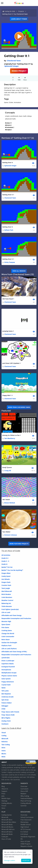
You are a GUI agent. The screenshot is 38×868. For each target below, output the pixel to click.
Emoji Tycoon (7, 467)
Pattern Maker (7, 703)
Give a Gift (24, 791)
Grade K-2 (5, 558)
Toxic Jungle (6, 588)
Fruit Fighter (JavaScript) (10, 609)
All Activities (6, 555)
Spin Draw (5, 700)
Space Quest (6, 624)
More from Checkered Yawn (19, 407)
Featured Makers (26, 798)
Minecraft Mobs (7, 824)
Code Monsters (7, 597)
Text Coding (6, 745)
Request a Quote (26, 846)
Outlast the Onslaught (9, 643)
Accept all (26, 860)
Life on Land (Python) (9, 649)
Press (3, 794)
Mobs (3, 757)
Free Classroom (26, 820)
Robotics (5, 742)
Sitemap (4, 801)
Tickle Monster (7, 606)
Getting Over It (8, 162)
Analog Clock (6, 721)
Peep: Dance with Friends (10, 712)
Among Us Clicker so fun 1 (12, 435)
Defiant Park (9, 230)
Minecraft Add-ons (8, 829)
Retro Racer (6, 639)
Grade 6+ (5, 564)
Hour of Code (6, 839)
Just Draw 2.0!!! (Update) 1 (11, 363)
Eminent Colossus (11, 535)
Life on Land (6, 612)
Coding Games (7, 815)
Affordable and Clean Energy (12, 615)
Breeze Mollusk (10, 503)
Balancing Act (6, 603)
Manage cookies (10, 860)
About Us (5, 789)
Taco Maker (6, 532)
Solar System (6, 679)
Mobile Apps (6, 798)
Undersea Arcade (7, 697)
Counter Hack (6, 585)
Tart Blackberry (10, 438)
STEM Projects (25, 844)
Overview (24, 786)
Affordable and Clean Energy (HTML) (14, 652)
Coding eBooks (7, 803)
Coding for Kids (10, 11)
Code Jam (5, 837)
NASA (3, 688)
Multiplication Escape (9, 673)
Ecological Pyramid (8, 667)
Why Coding (25, 796)
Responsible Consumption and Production (16, 618)
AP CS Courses (26, 829)
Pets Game (5, 627)
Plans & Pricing (26, 801)
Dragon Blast (6, 573)
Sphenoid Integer (12, 66)
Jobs (3, 796)
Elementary (25, 822)
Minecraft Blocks (7, 827)
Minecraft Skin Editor (9, 822)
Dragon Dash (6, 582)
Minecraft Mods (7, 834)
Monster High (6, 621)
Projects (21, 11)
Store (3, 808)
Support (4, 791)
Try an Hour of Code (11, 551)
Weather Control (7, 600)
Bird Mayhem (6, 694)
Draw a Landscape (8, 661)
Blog (3, 786)
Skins (3, 748)
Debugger (5, 706)
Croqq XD (8, 471)
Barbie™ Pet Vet (7, 567)
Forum (4, 806)
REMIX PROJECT (19, 71)
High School (25, 827)
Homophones (6, 670)
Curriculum (24, 789)
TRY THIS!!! (6, 500)
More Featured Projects (19, 544)
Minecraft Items (7, 832)
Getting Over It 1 (8, 195)
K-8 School (24, 834)
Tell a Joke (5, 691)
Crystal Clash (6, 685)
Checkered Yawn (14, 61)
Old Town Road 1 (8, 299)
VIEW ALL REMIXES (19, 271)
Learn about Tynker (19, 19)
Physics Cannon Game (9, 676)
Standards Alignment (28, 837)
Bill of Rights (6, 718)
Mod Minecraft (7, 591)
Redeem (23, 794)
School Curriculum (27, 817)
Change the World (8, 633)
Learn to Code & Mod (11, 728)
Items (4, 751)
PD (22, 839)
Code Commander (8, 636)
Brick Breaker (6, 594)
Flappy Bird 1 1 (7, 395)
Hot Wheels (6, 579)
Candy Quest (6, 576)
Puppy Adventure (8, 682)
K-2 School (24, 832)
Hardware (5, 724)
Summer (24, 806)
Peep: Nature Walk (8, 715)
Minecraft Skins (7, 820)
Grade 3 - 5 (5, 561)
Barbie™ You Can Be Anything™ (12, 570)
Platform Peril (6, 646)
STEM (3, 709)
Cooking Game (7, 630)
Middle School (26, 824)
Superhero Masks (8, 664)
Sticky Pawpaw (10, 262)
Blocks (4, 754)
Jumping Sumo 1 (8, 331)
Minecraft (5, 739)
